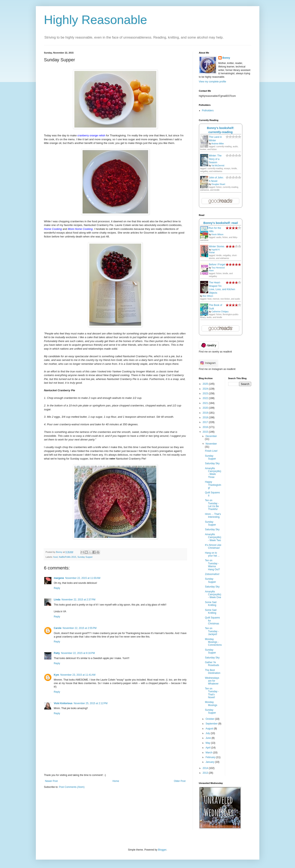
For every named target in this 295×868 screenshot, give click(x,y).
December (211, 436)
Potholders (208, 111)
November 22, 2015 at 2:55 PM (80, 628)
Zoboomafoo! (212, 574)
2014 (206, 768)
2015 (206, 432)
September (212, 724)
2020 (206, 408)
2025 (206, 384)
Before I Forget (217, 265)
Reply (57, 588)
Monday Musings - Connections (213, 642)
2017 (206, 422)
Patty (57, 653)
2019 (206, 413)
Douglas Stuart (218, 184)
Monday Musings (211, 704)
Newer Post (51, 781)
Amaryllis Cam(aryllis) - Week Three (213, 473)
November (211, 444)
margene (59, 578)
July (208, 733)
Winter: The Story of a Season (215, 159)
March (209, 753)
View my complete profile (213, 82)
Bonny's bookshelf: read (221, 223)
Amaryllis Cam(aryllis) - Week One (213, 595)
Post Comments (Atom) (72, 787)
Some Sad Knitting (211, 604)
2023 (206, 394)
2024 (206, 389)
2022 (206, 398)
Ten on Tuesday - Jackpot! (212, 631)
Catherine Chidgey (220, 312)
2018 (206, 417)
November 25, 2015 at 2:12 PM (91, 703)
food (55, 557)
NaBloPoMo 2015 (68, 557)
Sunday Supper (85, 557)
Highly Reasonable (96, 20)
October (210, 719)
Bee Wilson (208, 296)
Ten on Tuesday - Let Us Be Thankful (212, 505)
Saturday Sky (212, 463)
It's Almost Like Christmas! (213, 546)
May (208, 743)
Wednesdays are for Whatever (212, 681)
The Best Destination (213, 672)
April (208, 748)
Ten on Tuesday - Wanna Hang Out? (212, 565)
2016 (206, 427)
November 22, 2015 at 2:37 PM (79, 600)
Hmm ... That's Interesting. (213, 516)
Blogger (162, 850)
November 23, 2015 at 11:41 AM (78, 675)
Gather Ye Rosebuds (212, 664)
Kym (57, 675)
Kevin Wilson (218, 234)
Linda (57, 600)
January (210, 762)
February (211, 757)
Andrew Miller (218, 144)
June (208, 738)
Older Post (180, 781)
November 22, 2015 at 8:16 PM (78, 653)
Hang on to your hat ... (212, 554)
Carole (58, 628)
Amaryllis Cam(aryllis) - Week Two (213, 537)
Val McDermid (218, 166)
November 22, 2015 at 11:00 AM (83, 578)
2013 (206, 773)
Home (116, 781)
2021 (206, 403)
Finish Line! (211, 451)
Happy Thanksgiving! (213, 485)
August (210, 729)
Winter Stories (217, 246)
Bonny (226, 58)
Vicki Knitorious (63, 703)
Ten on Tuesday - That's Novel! (212, 693)
